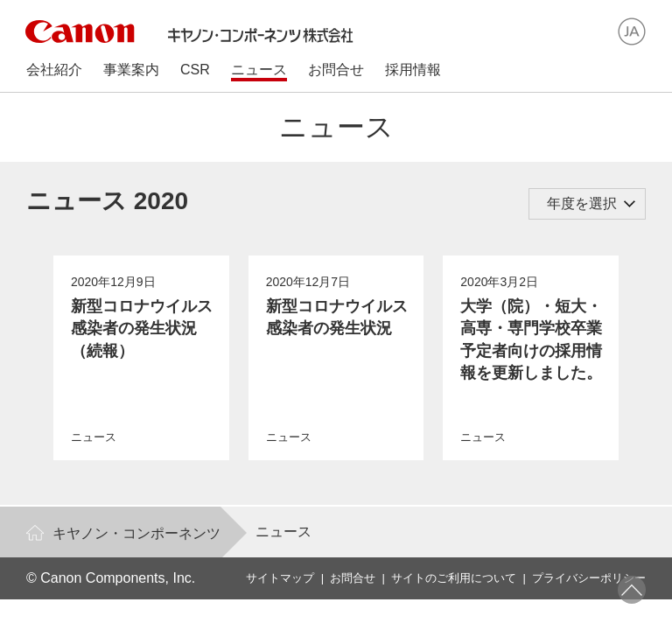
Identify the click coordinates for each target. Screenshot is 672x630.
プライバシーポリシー (589, 578)
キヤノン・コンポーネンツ (136, 533)
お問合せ (353, 578)
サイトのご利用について (454, 578)
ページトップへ (632, 590)
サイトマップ (280, 578)
